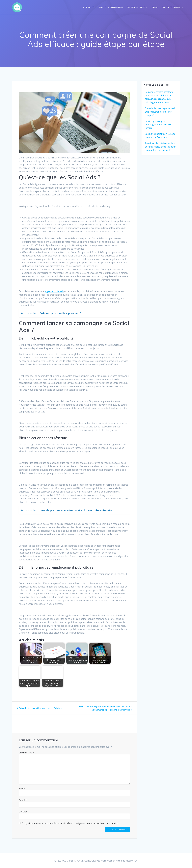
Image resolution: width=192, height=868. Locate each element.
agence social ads (54, 291)
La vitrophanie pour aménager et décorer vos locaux (158, 124)
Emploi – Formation (111, 7)
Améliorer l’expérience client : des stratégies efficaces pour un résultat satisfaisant (161, 147)
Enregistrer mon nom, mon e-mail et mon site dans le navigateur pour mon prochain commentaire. (70, 823)
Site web (23, 812)
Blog (155, 7)
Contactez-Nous (172, 7)
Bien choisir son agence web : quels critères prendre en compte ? (161, 112)
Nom (22, 789)
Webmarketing (136, 7)
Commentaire (26, 753)
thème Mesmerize (128, 861)
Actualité (89, 7)
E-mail (23, 800)
